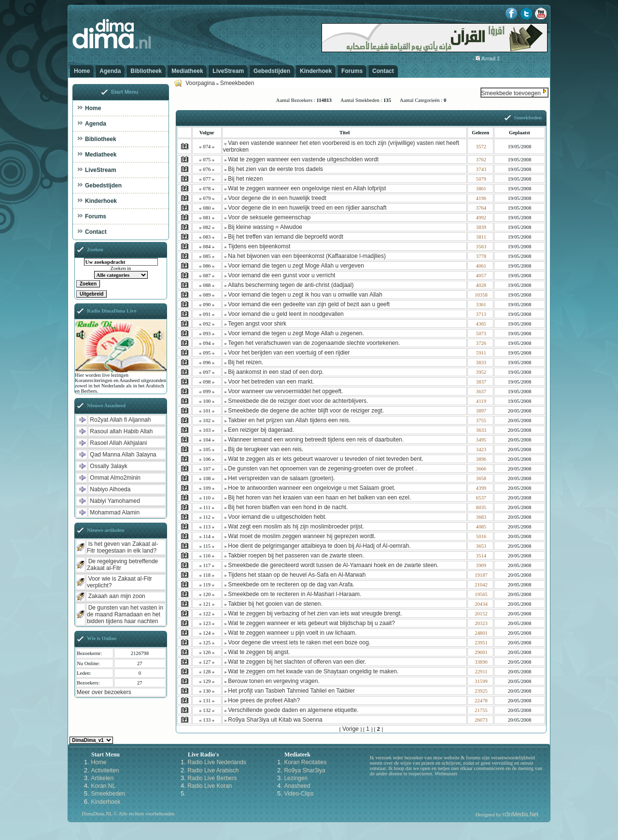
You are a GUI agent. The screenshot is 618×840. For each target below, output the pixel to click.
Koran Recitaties (305, 762)
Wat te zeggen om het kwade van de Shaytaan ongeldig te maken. (313, 671)
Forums (352, 71)
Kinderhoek (316, 71)
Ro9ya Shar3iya (304, 770)
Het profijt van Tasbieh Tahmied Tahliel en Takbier (291, 691)
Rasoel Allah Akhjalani (118, 443)
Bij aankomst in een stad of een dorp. (276, 372)
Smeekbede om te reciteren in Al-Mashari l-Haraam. (295, 594)
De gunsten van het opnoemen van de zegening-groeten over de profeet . (322, 469)
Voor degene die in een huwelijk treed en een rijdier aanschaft (307, 208)
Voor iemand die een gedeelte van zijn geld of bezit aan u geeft (309, 304)
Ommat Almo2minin (115, 478)
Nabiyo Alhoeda (110, 489)
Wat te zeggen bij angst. (259, 652)
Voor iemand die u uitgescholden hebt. (277, 517)
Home (82, 71)
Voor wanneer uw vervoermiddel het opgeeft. (285, 391)
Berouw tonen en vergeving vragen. (274, 681)
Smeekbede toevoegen (511, 93)
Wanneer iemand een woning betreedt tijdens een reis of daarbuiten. (316, 440)
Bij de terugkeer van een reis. (266, 449)
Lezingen (296, 778)
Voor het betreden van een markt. (271, 382)
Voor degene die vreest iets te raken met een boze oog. (299, 642)
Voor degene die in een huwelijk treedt (277, 198)
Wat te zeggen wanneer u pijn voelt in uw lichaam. (292, 633)
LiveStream (228, 71)
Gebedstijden (272, 71)
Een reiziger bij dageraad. (261, 430)
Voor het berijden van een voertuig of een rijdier (289, 353)
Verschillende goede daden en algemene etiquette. (293, 710)
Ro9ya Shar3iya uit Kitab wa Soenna (275, 720)
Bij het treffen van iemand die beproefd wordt (286, 237)
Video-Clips (299, 794)
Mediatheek (187, 71)
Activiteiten (105, 770)
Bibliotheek (146, 71)
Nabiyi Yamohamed (115, 501)
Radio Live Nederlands (217, 762)
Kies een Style (91, 740)
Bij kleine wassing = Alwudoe (265, 227)
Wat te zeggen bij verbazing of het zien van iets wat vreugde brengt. (315, 613)
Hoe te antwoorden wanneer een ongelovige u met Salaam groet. (312, 488)
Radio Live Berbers (212, 778)
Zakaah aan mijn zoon (117, 596)
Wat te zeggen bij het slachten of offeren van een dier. (297, 662)
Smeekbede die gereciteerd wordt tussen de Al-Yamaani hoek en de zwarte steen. (333, 565)
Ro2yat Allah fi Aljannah (120, 420)
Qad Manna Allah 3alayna (123, 455)
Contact (383, 71)
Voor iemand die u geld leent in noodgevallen (286, 314)
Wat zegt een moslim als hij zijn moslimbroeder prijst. (296, 527)
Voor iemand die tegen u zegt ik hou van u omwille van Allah (305, 295)
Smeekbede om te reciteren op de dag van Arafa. (291, 584)
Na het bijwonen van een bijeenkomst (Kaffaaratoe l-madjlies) (307, 256)
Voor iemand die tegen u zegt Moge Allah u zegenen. (296, 333)
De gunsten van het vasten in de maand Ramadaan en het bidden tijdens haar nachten (125, 614)
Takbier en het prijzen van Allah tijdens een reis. (289, 420)
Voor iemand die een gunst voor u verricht (281, 275)
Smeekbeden (237, 83)
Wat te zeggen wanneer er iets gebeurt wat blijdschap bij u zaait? (311, 623)
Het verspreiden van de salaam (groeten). (281, 478)
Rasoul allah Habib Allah (121, 431)
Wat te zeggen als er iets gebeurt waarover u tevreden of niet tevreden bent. (325, 459)
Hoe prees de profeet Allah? (264, 700)
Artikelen (102, 778)
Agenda (110, 71)
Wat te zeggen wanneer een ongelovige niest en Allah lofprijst (307, 188)
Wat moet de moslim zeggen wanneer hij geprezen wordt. (302, 536)
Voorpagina (200, 83)
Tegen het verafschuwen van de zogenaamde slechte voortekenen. (314, 343)
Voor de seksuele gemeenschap (269, 217)
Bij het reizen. (246, 362)
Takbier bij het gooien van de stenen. (275, 604)
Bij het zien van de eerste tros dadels (275, 169)
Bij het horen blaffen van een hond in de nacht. (288, 507)
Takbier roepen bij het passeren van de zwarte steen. (296, 555)
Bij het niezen (245, 179)
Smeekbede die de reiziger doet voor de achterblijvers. (298, 401)
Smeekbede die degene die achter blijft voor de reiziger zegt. (306, 411)
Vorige (351, 729)
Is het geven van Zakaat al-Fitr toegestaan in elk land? (122, 547)
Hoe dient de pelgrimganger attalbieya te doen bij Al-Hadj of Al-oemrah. (319, 546)
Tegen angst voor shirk (257, 324)
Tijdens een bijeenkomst (259, 246)
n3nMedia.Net (521, 814)
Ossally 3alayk (108, 466)
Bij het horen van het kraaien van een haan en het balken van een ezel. (319, 498)
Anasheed (297, 786)
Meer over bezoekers (104, 692)
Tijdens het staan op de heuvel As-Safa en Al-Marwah (297, 575)
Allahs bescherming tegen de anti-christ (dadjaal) (291, 285)
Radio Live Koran (210, 786)
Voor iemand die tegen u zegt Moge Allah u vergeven (296, 266)
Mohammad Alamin (115, 513)
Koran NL (103, 786)
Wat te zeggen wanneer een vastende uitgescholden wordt (303, 159)
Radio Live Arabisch (213, 770)
